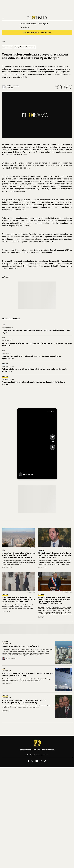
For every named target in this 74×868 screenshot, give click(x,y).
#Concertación (7, 47)
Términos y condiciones (41, 755)
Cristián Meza (42, 567)
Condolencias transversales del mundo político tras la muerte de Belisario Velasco (34, 383)
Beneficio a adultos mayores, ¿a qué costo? (20, 646)
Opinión (5, 641)
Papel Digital (43, 24)
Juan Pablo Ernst (7, 567)
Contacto (36, 750)
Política (5, 364)
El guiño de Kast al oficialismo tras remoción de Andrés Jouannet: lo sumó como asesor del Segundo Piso (19, 599)
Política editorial (48, 750)
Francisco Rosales (7, 684)
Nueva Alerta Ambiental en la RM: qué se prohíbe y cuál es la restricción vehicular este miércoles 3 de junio (19, 555)
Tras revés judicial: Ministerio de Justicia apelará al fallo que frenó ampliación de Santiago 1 (27, 674)
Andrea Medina (13, 86)
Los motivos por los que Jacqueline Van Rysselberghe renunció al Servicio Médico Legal (37, 331)
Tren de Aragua (46, 32)
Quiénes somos (25, 750)
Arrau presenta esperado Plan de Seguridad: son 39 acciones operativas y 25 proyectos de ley (24, 701)
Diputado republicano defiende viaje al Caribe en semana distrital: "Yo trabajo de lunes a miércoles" (55, 555)
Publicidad (29, 755)
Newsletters (24, 27)
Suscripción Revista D (28, 24)
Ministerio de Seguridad (31, 32)
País (3, 42)
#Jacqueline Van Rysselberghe (25, 47)
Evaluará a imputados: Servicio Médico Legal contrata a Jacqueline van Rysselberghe (32, 357)
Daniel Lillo (41, 617)
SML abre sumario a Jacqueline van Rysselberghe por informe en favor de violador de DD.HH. (37, 344)
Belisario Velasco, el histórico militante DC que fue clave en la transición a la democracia (34, 370)
